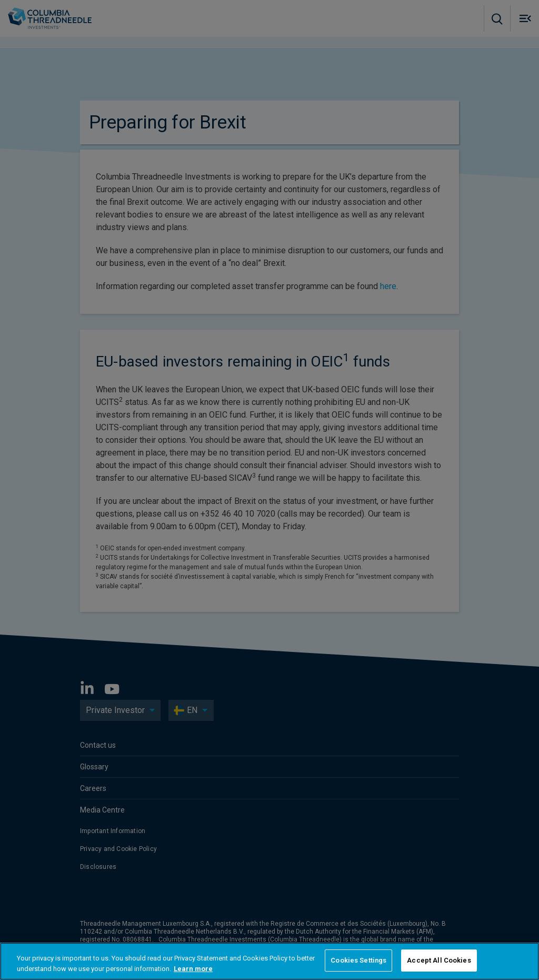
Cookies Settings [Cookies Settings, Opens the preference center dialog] (358, 960)
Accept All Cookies (439, 960)
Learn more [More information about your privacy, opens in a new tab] (193, 969)
